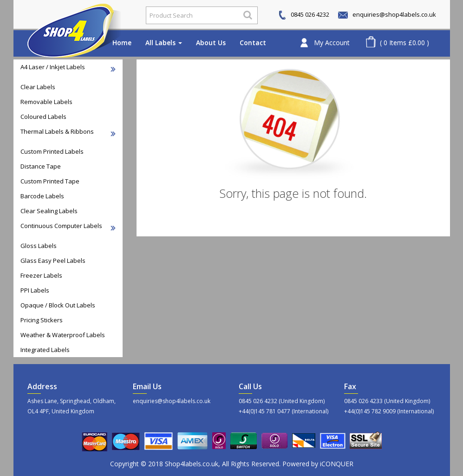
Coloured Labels (43, 117)
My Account (332, 42)
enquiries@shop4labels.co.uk (387, 14)
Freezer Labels (41, 275)
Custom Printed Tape (50, 181)
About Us (211, 42)
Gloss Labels (39, 246)
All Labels (164, 42)
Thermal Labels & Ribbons (68, 132)
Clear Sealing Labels (49, 211)
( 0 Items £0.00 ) (404, 42)
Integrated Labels (45, 350)
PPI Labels (35, 290)
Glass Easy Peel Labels (53, 261)
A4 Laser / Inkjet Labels (68, 67)
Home (122, 42)
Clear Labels (38, 87)
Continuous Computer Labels (68, 226)
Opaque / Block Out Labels (58, 305)
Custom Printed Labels (52, 151)
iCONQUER (337, 464)
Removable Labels (46, 102)
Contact (253, 42)
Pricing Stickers (42, 320)
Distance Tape (41, 166)
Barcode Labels (42, 196)
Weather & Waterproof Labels (63, 335)
